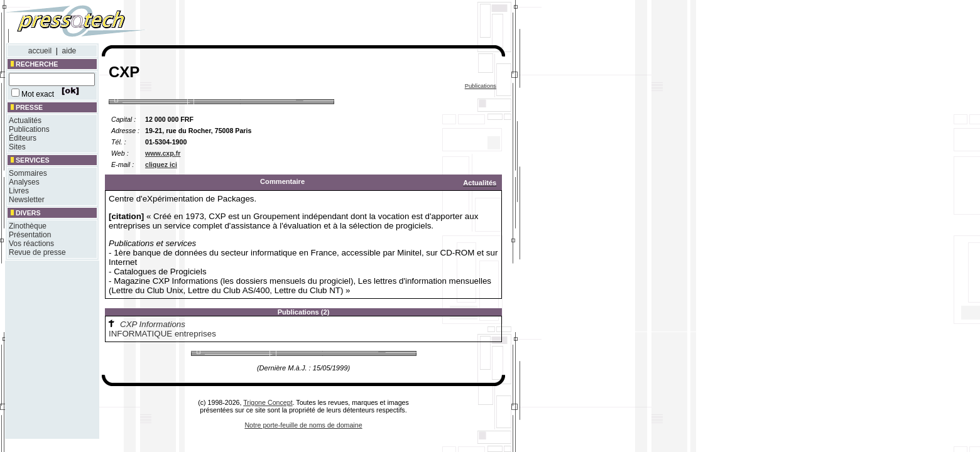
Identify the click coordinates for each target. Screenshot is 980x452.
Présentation (30, 235)
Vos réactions (31, 244)
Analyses (24, 182)
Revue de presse (37, 252)
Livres (19, 191)
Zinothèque (28, 226)
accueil (40, 51)
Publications (29, 129)
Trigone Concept (268, 402)
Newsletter (27, 200)
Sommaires (28, 173)
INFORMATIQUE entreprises (162, 334)
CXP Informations (153, 324)
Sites (17, 147)
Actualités (25, 121)
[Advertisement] (338, 24)
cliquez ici (161, 164)
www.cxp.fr (163, 153)
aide (69, 51)
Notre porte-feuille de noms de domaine (303, 425)
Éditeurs (23, 138)
